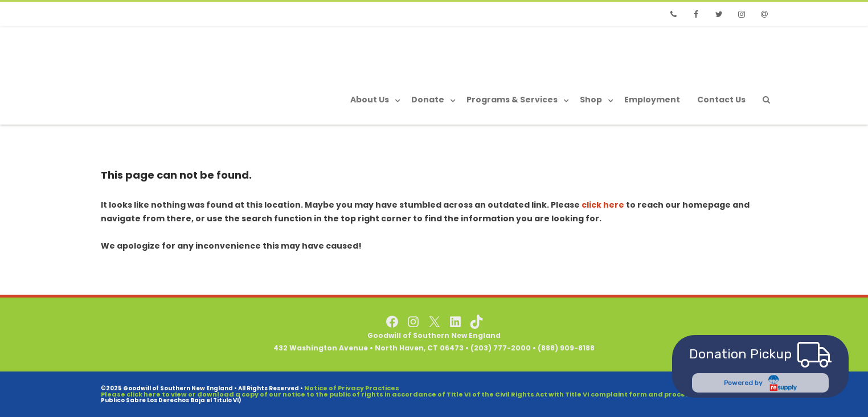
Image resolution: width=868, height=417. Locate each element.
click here (603, 205)
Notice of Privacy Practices (352, 388)
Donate (428, 100)
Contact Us (721, 100)
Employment (652, 100)
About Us (370, 100)
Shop (591, 100)
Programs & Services (512, 100)
